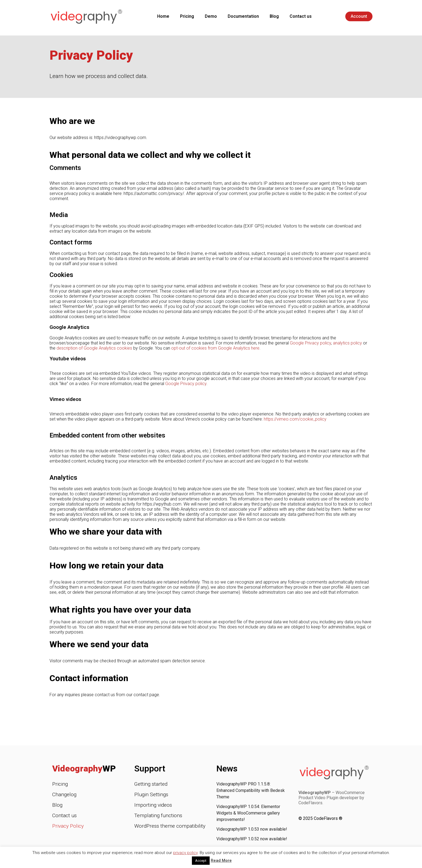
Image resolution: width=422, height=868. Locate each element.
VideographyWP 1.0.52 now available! (252, 839)
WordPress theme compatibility (170, 826)
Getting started (151, 784)
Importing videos (153, 805)
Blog (274, 16)
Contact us (301, 16)
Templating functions (158, 815)
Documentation (243, 16)
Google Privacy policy (310, 343)
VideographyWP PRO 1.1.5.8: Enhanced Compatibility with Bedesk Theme (251, 790)
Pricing (187, 16)
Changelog (64, 794)
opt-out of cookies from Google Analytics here (215, 348)
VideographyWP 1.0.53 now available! (252, 829)
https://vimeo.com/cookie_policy (295, 419)
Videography (84, 769)
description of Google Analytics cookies (94, 348)
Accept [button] (201, 861)
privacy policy (185, 853)
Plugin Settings (151, 794)
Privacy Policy (68, 826)
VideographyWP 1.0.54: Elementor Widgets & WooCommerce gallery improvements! (248, 813)
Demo (211, 16)
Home (163, 16)
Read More (221, 860)
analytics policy (347, 343)
